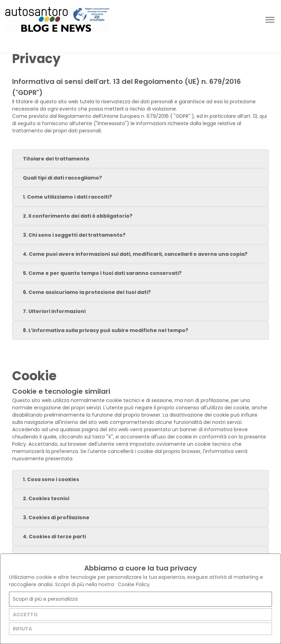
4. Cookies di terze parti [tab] (50, 537)
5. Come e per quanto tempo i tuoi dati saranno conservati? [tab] (98, 273)
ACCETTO (25, 615)
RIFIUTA (22, 629)
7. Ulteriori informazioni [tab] (50, 311)
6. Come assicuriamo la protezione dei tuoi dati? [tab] (83, 292)
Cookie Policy (134, 584)
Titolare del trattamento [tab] (52, 159)
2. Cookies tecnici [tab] (42, 498)
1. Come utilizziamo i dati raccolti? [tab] (63, 197)
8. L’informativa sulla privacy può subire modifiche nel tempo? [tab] (102, 330)
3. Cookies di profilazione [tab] (52, 517)
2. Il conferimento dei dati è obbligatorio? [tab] (74, 216)
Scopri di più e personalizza (45, 599)
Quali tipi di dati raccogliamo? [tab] (58, 178)
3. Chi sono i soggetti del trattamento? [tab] (70, 235)
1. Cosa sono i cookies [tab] (47, 479)
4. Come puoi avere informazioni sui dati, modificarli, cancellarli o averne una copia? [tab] (131, 254)
